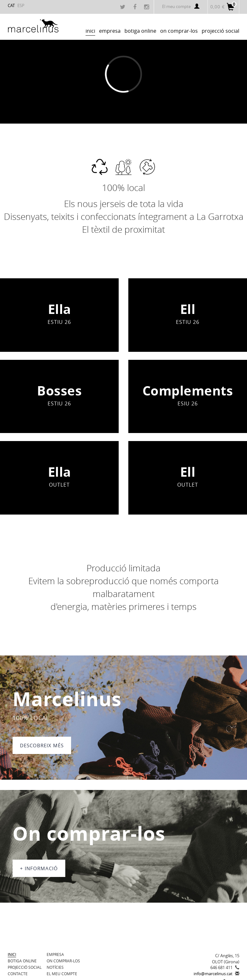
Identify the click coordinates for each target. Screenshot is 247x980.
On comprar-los (63, 961)
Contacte (18, 974)
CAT (11, 5)
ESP (21, 5)
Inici (12, 954)
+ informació (39, 868)
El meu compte (181, 6)
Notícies (55, 967)
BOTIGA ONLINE (22, 961)
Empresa (55, 954)
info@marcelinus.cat (213, 974)
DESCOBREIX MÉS (42, 745)
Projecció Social (25, 967)
